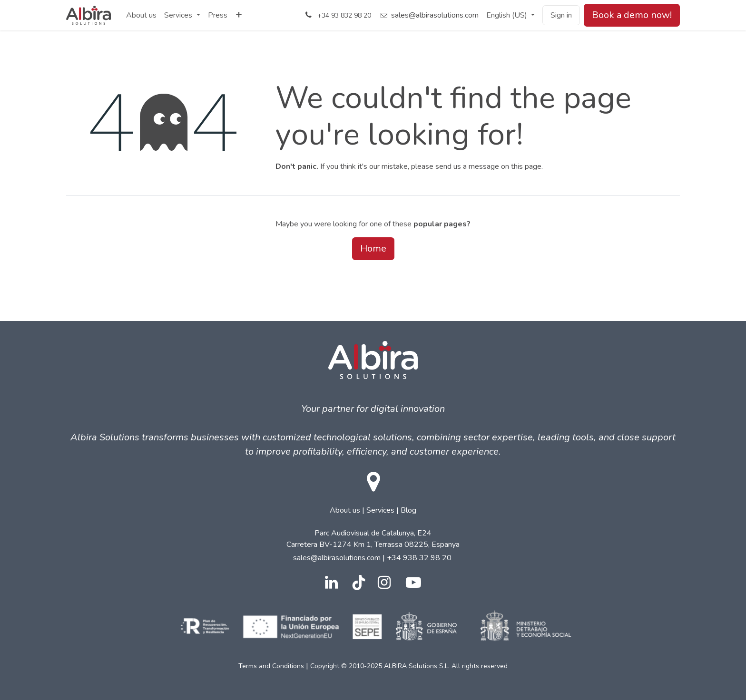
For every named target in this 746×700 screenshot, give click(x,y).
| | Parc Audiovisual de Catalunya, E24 (373, 550)
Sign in (561, 15)
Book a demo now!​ (632, 15)
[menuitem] (141, 15)
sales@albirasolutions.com (435, 15)
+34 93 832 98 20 (344, 15)
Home (373, 248)
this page (526, 166)
